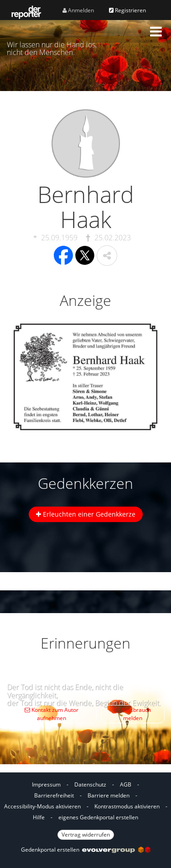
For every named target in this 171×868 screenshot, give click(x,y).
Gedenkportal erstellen (86, 850)
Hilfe (39, 817)
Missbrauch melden (133, 714)
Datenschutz (90, 784)
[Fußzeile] (85, 808)
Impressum (46, 784)
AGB (126, 784)
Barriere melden (109, 795)
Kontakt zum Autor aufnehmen (52, 714)
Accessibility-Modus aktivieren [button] (42, 806)
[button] (156, 31)
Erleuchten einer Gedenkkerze (86, 514)
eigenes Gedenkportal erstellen (98, 817)
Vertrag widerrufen (86, 835)
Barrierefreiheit (54, 795)
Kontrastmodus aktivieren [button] (127, 806)
